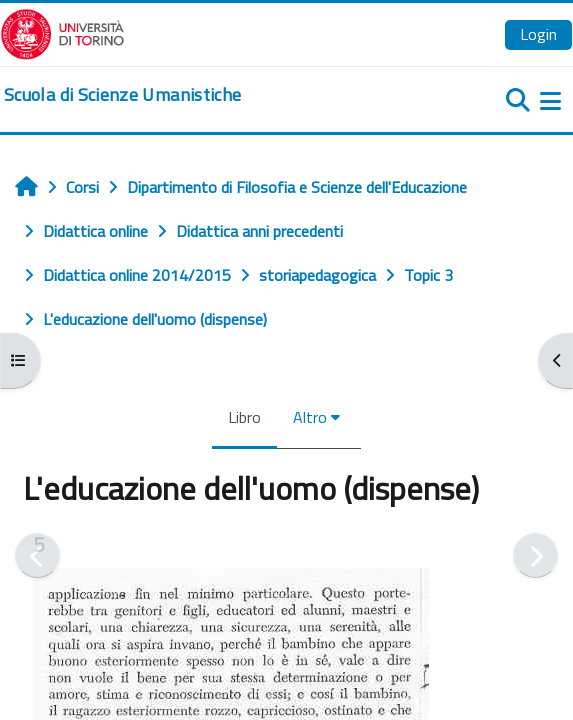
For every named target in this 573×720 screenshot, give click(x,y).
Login (538, 34)
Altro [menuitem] (310, 417)
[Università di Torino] (62, 32)
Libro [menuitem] (244, 417)
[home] (122, 95)
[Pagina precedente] (37, 555)
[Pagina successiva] (535, 555)
